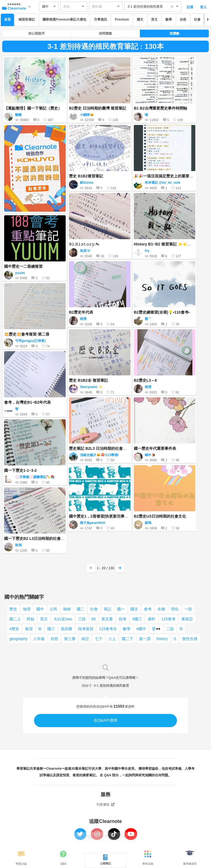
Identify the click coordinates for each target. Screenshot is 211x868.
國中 (40, 609)
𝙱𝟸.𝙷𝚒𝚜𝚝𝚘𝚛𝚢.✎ (84, 244)
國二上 (15, 619)
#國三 (137, 619)
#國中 (141, 629)
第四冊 (66, 629)
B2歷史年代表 (81, 312)
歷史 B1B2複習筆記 (86, 176)
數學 (169, 19)
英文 (154, 19)
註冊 (190, 7)
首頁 (7, 19)
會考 (148, 609)
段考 (123, 619)
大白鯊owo (63, 619)
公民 (54, 609)
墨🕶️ (156, 629)
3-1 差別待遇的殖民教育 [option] (145, 7)
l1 (175, 639)
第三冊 (70, 639)
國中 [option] (45, 7)
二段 (170, 629)
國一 (121, 609)
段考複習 (86, 629)
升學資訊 (101, 19)
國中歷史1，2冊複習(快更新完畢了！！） (104, 516)
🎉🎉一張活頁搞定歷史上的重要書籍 (165, 176)
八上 (112, 639)
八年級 (39, 639)
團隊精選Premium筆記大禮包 (64, 19)
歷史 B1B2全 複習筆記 (88, 380)
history (162, 639)
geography (18, 639)
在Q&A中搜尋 (105, 720)
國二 (80, 609)
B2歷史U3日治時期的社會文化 (160, 516)
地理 (27, 609)
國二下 (127, 639)
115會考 (168, 619)
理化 (175, 609)
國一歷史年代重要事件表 (155, 448)
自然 (183, 19)
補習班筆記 (27, 19)
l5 (181, 629)
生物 (161, 609)
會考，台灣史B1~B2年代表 (27, 402)
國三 (51, 629)
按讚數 (174, 34)
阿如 (30, 619)
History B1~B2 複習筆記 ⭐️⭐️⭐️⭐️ (165, 244)
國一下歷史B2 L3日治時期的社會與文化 (38, 538)
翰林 (67, 609)
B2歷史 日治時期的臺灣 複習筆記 (98, 108)
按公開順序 (37, 34)
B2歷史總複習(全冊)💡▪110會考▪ (162, 312)
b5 (94, 619)
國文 (140, 19)
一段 (188, 609)
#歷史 (14, 629)
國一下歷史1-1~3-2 (20, 470)
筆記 (107, 609)
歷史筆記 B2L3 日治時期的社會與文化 (102, 448)
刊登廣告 (105, 805)
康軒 (152, 619)
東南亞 (187, 619)
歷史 (13, 609)
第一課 (145, 639)
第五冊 (107, 619)
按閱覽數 (105, 34)
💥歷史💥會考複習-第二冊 (27, 334)
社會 (197, 19)
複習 (29, 629)
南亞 (85, 639)
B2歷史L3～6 (145, 380)
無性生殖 (190, 639)
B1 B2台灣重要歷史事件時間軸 (160, 108)
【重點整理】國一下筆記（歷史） (33, 108)
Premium (122, 19)
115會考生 (108, 629)
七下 (99, 639)
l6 (40, 629)
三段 (82, 619)
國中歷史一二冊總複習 (23, 266)
